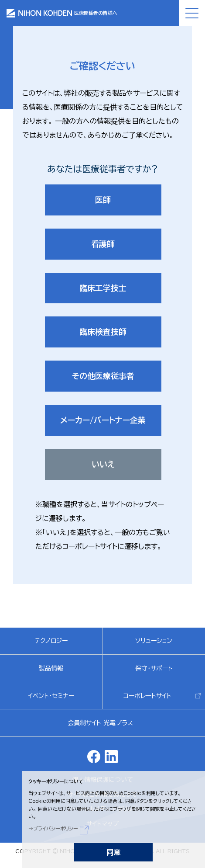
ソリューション (154, 641)
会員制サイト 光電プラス (100, 723)
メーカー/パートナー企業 (103, 420)
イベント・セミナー (51, 696)
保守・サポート (154, 668)
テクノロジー (51, 641)
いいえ (103, 464)
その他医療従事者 (103, 376)
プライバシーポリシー (56, 828)
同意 (113, 852)
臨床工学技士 (103, 288)
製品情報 (51, 668)
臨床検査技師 (103, 332)
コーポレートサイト (147, 696)
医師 (103, 200)
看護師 (103, 244)
